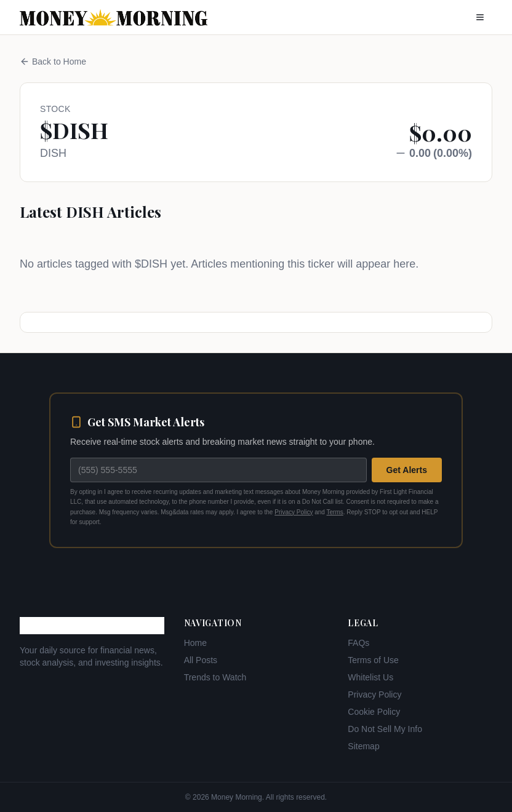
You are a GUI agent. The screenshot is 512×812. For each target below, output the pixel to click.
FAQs (358, 643)
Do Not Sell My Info (385, 729)
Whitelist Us (370, 677)
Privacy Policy (294, 512)
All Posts (201, 660)
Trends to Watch (215, 677)
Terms (335, 512)
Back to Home (53, 62)
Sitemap (363, 746)
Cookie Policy (374, 712)
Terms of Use (373, 660)
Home (195, 643)
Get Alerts (407, 470)
